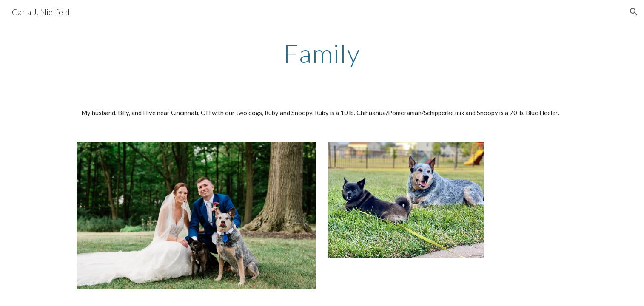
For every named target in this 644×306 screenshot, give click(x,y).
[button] (634, 12)
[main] (322, 53)
